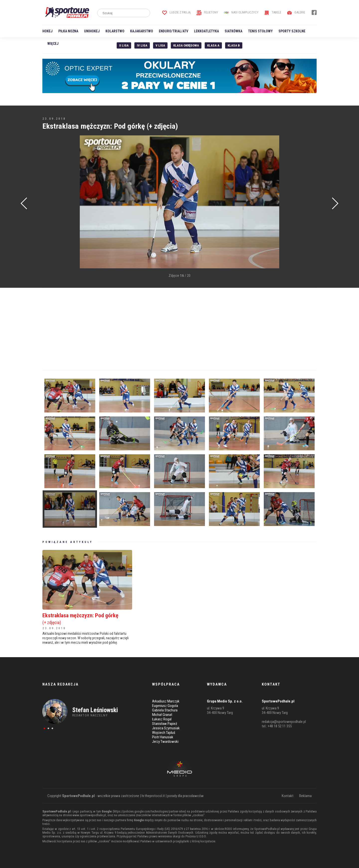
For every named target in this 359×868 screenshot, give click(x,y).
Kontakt (288, 796)
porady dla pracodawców (185, 796)
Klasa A (213, 45)
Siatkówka (233, 31)
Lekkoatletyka (206, 31)
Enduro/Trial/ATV (174, 31)
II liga (124, 45)
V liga (160, 45)
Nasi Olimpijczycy (241, 12)
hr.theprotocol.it (153, 796)
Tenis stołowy (260, 31)
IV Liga (142, 45)
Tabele (273, 12)
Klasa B (234, 45)
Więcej (53, 44)
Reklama (305, 796)
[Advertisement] (50, 211)
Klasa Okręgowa (186, 45)
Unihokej (92, 31)
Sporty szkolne (292, 31)
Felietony (207, 12)
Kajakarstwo (142, 31)
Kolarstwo (115, 31)
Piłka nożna (68, 31)
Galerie (296, 12)
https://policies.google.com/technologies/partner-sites (149, 811)
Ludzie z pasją (176, 12)
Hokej (47, 31)
